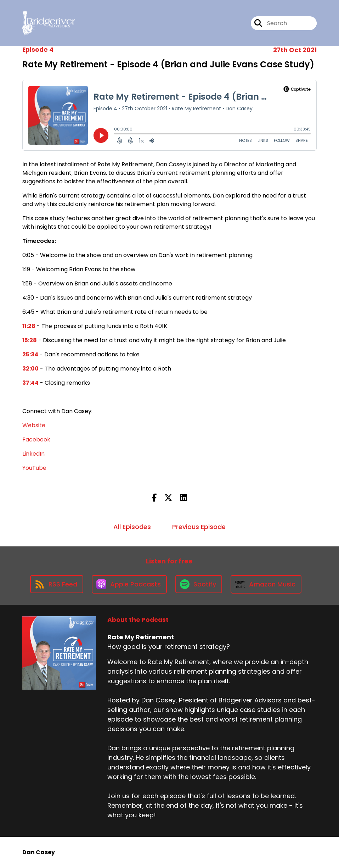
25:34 (30, 354)
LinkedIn (33, 454)
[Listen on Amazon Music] (266, 584)
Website (34, 425)
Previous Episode (199, 527)
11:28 (29, 326)
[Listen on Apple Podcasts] (129, 584)
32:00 (30, 369)
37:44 (30, 383)
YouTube (34, 468)
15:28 (30, 340)
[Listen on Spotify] (199, 584)
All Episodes (132, 527)
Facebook (36, 439)
